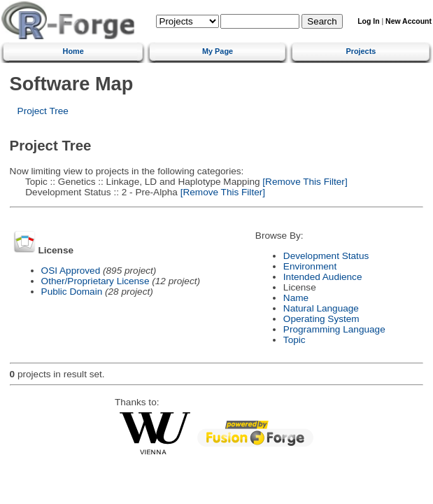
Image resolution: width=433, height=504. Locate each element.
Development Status (326, 256)
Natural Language (321, 308)
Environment (310, 266)
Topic (294, 340)
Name (296, 298)
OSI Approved (71, 271)
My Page (218, 51)
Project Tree (43, 111)
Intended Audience (323, 277)
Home (73, 51)
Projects (361, 51)
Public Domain (72, 292)
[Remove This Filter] (304, 182)
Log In (368, 21)
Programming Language (334, 329)
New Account (409, 21)
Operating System (321, 319)
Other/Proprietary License (95, 281)
